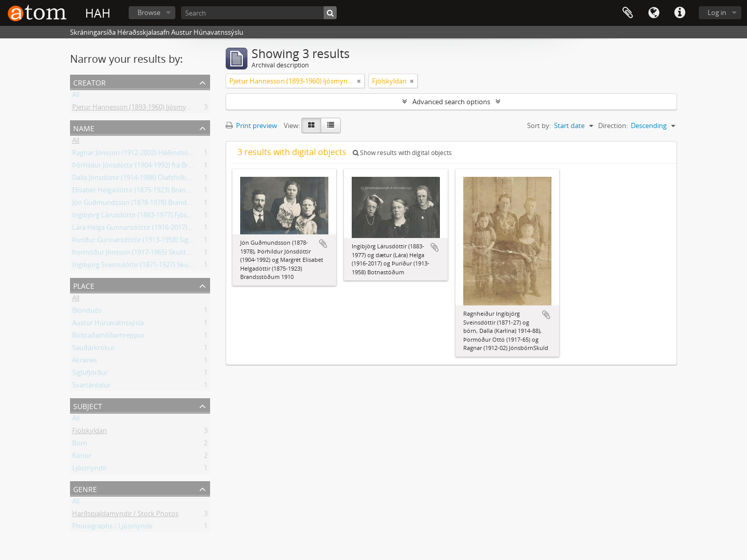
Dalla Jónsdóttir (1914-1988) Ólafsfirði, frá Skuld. (145, 179)
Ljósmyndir (89, 470)
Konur (82, 457)
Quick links (680, 13)
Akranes (85, 362)
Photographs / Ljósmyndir (113, 528)
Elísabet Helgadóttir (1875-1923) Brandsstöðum (145, 192)
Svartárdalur (91, 387)
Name (84, 127)
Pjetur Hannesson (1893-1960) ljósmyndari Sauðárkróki (157, 109)
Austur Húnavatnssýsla (108, 325)
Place (84, 285)
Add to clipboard (323, 244)
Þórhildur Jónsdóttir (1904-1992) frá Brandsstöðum (150, 167)
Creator (89, 82)
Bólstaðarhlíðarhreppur (108, 337)
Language (654, 13)
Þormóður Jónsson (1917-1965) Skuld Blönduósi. (146, 254)
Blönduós (87, 312)
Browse (149, 12)
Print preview (251, 125)
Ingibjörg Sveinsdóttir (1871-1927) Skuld (133, 267)
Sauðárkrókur (93, 349)
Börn (80, 445)
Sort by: (539, 125)
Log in (717, 12)
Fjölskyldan (89, 432)
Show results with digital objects (402, 153)
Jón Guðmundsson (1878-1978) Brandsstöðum (143, 204)
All (76, 96)
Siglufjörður (90, 374)
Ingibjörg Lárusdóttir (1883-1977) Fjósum (135, 217)
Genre (85, 488)
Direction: (613, 125)
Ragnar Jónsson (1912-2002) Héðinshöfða (135, 155)
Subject (88, 405)
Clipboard (628, 13)
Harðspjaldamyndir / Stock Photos (125, 515)
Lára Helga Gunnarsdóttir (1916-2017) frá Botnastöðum (157, 229)
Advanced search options (451, 102)
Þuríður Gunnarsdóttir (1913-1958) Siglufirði (139, 242)
